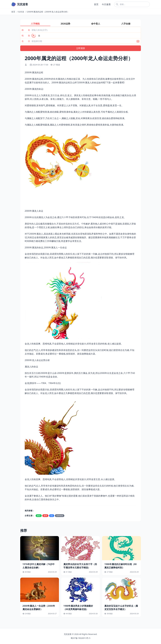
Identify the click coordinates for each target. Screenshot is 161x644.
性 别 (26, 36)
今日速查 (106, 4)
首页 (96, 4)
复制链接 (60, 516)
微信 (39, 516)
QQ (52, 516)
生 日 (26, 41)
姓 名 (26, 30)
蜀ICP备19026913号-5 (80, 638)
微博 (45, 516)
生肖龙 (21, 12)
